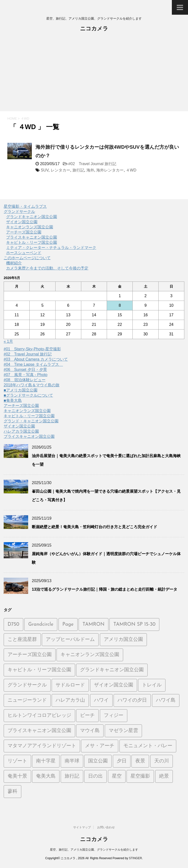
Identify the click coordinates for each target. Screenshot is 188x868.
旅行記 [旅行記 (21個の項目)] (72, 776)
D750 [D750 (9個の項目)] (13, 624)
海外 (90, 170)
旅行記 (78, 170)
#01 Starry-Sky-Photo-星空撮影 (32, 349)
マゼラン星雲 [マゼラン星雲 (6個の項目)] (123, 731)
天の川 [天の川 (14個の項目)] (162, 761)
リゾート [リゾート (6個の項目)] (17, 761)
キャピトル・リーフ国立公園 (32, 242)
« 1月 (8, 341)
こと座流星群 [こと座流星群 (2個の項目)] (22, 640)
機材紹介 (14, 263)
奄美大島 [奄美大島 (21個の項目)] (46, 776)
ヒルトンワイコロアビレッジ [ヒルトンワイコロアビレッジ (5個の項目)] (39, 716)
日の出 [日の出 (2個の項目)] (95, 776)
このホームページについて (27, 258)
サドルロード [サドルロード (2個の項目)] (70, 685)
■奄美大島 (13, 400)
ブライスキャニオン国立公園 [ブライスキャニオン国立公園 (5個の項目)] (39, 731)
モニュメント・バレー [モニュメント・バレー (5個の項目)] (148, 746)
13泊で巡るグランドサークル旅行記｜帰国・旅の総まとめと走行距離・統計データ (105, 589)
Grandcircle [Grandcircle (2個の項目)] (41, 624)
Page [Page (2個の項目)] (68, 624)
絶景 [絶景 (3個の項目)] (164, 776)
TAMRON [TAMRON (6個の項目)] (94, 624)
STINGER (135, 858)
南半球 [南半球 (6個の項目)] (72, 761)
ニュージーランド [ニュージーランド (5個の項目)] (27, 700)
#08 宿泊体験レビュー (25, 380)
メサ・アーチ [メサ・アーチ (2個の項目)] (100, 746)
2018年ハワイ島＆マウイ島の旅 (32, 385)
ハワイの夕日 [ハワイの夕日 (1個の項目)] (132, 700)
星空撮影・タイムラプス (25, 206)
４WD (131, 170)
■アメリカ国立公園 (21, 390)
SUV (44, 170)
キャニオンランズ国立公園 (30, 227)
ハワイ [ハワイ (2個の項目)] (101, 700)
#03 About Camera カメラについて (36, 359)
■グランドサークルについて (28, 395)
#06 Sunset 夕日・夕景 (25, 370)
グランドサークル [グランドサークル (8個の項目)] (27, 685)
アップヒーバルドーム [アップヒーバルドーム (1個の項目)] (70, 640)
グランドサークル (19, 212)
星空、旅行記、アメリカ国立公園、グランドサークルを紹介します (94, 850)
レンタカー (60, 170)
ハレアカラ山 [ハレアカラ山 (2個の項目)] (70, 700)
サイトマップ (82, 827)
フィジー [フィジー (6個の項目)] (114, 716)
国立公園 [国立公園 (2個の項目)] (98, 761)
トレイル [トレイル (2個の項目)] (152, 685)
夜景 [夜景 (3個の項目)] (140, 761)
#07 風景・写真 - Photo (26, 375)
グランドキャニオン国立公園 (32, 217)
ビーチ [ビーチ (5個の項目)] (87, 716)
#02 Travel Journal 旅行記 (92, 164)
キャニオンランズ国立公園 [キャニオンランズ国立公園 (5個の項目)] (90, 655)
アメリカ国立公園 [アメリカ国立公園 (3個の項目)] (123, 640)
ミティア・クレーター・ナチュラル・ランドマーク (51, 248)
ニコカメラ (94, 29)
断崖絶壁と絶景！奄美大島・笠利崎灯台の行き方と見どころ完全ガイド (94, 527)
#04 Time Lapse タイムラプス (33, 364)
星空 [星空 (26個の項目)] (117, 776)
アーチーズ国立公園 (24, 232)
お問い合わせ (106, 827)
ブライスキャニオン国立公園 (32, 237)
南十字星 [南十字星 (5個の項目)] (46, 761)
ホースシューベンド (24, 253)
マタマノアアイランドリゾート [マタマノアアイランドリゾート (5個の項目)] (42, 746)
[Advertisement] (94, 74)
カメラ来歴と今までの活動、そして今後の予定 (47, 268)
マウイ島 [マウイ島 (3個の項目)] (90, 731)
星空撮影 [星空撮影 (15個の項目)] (140, 776)
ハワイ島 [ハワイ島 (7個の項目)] (166, 700)
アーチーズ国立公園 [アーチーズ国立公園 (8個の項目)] (30, 655)
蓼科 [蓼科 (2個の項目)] (12, 792)
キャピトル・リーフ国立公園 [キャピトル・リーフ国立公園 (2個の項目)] (39, 670)
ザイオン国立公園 (22, 222)
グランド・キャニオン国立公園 (31, 421)
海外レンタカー (110, 170)
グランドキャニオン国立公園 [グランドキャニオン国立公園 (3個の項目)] (112, 670)
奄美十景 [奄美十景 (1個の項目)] (17, 776)
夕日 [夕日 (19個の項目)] (122, 761)
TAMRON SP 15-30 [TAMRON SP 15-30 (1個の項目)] (134, 624)
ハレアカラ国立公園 (21, 431)
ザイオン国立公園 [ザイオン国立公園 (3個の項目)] (114, 685)
